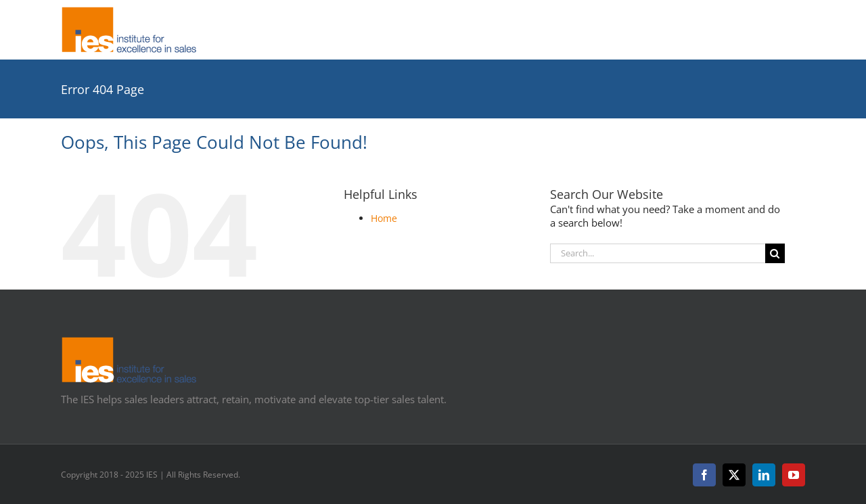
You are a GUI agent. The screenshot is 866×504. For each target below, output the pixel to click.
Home (384, 218)
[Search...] (658, 253)
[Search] (775, 253)
